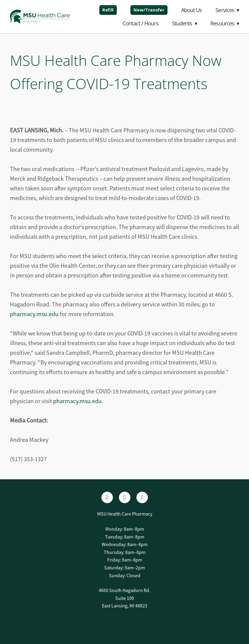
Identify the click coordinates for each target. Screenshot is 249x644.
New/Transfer (149, 10)
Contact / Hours (140, 23)
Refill (108, 10)
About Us (192, 10)
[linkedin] (125, 497)
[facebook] (107, 497)
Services (227, 10)
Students (185, 23)
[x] (142, 497)
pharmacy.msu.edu (34, 314)
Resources (225, 23)
